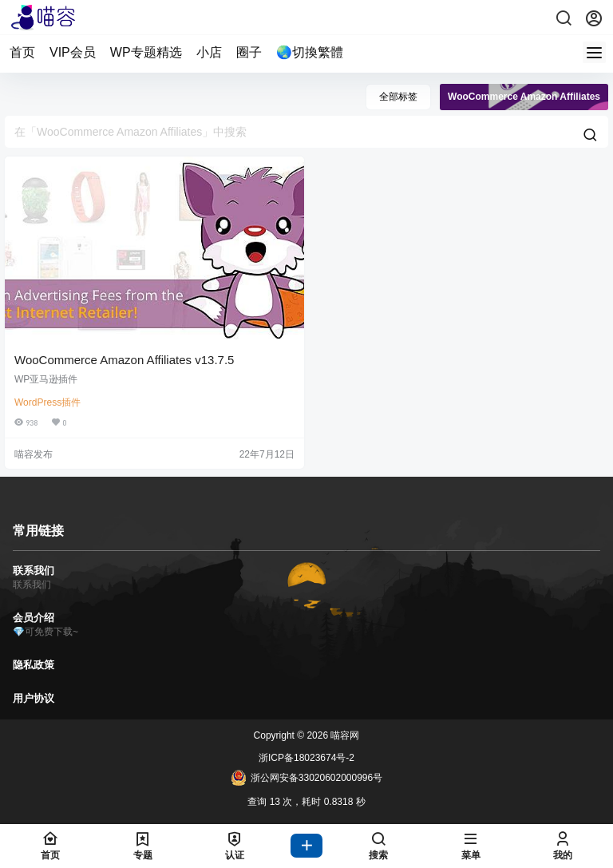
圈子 (249, 52)
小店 (209, 52)
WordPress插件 (47, 402)
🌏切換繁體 (310, 52)
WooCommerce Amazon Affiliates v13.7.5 (124, 360)
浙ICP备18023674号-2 (306, 758)
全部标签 (398, 97)
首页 (22, 52)
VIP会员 (73, 52)
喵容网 (344, 735)
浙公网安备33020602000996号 (306, 778)
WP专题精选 (146, 52)
